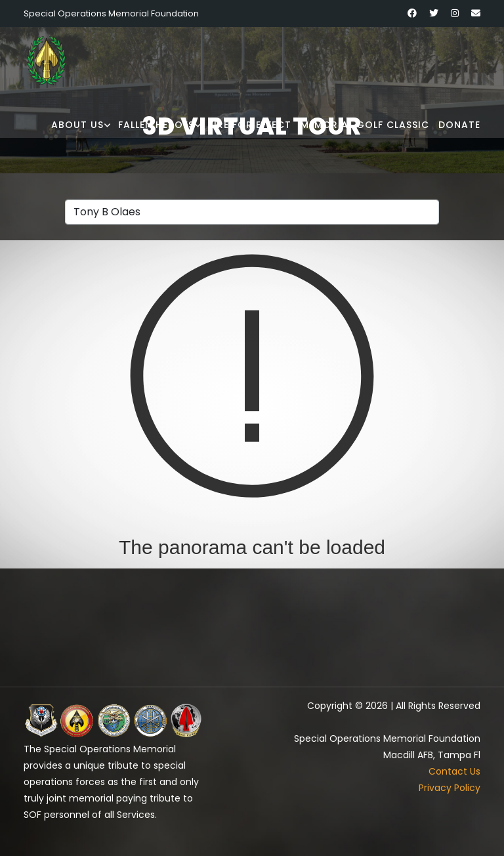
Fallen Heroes (156, 125)
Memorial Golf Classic (365, 125)
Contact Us (454, 771)
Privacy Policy (450, 788)
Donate (459, 125)
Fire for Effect (250, 125)
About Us (77, 125)
